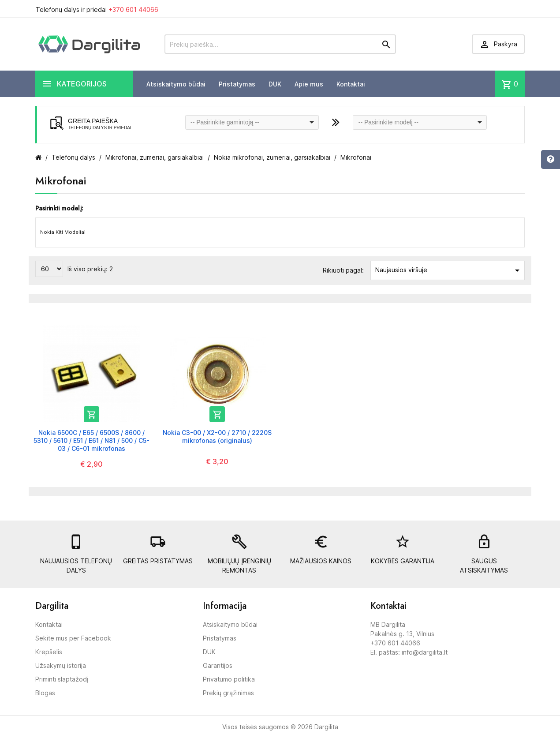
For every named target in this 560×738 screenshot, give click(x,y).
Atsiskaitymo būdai (176, 84)
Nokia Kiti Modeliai (63, 232)
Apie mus (309, 84)
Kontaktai (351, 84)
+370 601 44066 (133, 9)
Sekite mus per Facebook (73, 638)
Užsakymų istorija (61, 665)
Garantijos (218, 665)
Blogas (45, 693)
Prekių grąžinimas (228, 693)
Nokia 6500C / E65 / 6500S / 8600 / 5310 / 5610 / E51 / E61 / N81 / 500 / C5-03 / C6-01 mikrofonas (91, 440)
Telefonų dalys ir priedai (97, 9)
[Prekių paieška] (280, 44)
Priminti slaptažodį (62, 679)
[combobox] (252, 122)
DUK (275, 84)
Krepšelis (49, 652)
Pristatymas (237, 84)
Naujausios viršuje (449, 270)
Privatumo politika (229, 679)
